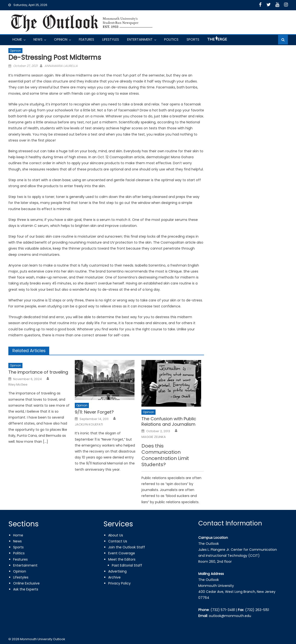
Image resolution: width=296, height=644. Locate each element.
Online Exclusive (26, 583)
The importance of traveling (38, 372)
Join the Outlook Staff (127, 547)
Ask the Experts (26, 589)
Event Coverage (122, 553)
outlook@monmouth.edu (230, 616)
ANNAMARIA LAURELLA (61, 66)
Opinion (61, 39)
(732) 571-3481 (223, 610)
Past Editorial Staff (127, 565)
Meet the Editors (122, 559)
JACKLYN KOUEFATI (89, 425)
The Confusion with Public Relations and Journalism (169, 422)
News (38, 39)
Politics (171, 39)
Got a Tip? (217, 40)
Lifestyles (111, 39)
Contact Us (118, 541)
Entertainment (140, 39)
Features (86, 39)
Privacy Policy (119, 583)
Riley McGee (18, 385)
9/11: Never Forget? (94, 412)
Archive (114, 577)
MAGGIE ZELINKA (154, 437)
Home (17, 39)
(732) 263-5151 (257, 610)
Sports (193, 39)
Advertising (117, 571)
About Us (116, 535)
